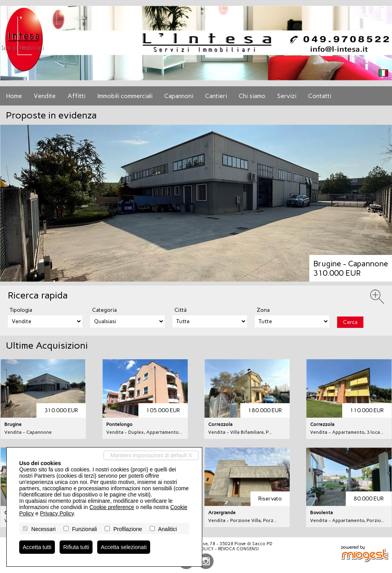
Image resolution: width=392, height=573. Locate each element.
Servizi (287, 96)
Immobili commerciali (125, 96)
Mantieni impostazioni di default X (151, 455)
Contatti (320, 96)
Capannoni (179, 96)
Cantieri (216, 96)
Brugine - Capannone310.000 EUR (351, 268)
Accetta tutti (37, 547)
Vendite (45, 96)
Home (14, 96)
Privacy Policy (57, 513)
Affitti (76, 96)
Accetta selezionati (124, 547)
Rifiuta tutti (76, 547)
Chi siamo (252, 96)
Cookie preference (112, 507)
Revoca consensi (238, 549)
